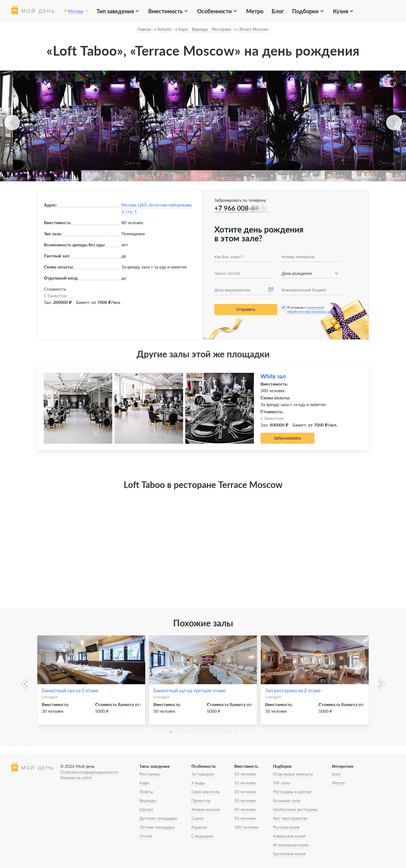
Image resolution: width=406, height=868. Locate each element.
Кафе (144, 783)
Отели (146, 836)
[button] (12, 123)
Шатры (146, 809)
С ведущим (202, 836)
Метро (255, 11)
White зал (273, 376)
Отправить (246, 309)
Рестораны (150, 774)
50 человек (245, 818)
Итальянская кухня (291, 845)
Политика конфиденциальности (89, 772)
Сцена (197, 818)
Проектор (201, 800)
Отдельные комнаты (293, 774)
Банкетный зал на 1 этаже (70, 690)
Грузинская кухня (289, 854)
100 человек (246, 827)
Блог (278, 11)
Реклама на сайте (76, 778)
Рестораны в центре (292, 792)
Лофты (146, 792)
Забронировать (287, 438)
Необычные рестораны (295, 809)
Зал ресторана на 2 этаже (293, 690)
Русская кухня (286, 827)
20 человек (245, 792)
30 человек (245, 800)
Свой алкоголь (206, 792)
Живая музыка (205, 809)
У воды (198, 783)
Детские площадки (158, 818)
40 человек (245, 809)
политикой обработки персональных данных (313, 309)
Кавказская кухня (289, 836)
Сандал (50, 697)
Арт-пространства (290, 818)
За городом (203, 774)
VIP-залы (282, 783)
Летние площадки (157, 827)
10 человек (245, 774)
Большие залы (287, 800)
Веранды (148, 800)
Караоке (199, 827)
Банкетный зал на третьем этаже (190, 690)
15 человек (245, 783)
